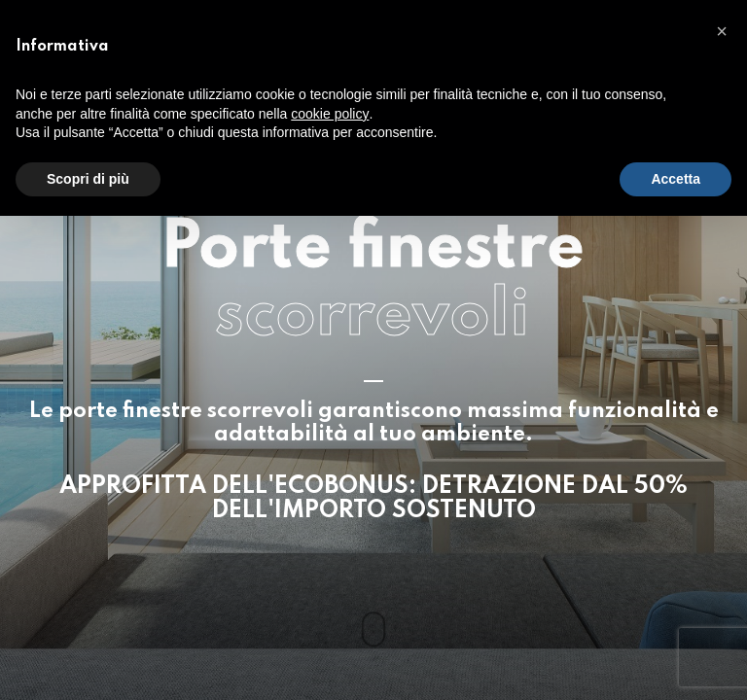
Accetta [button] (676, 179)
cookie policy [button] (330, 114)
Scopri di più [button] (88, 179)
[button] (722, 31)
